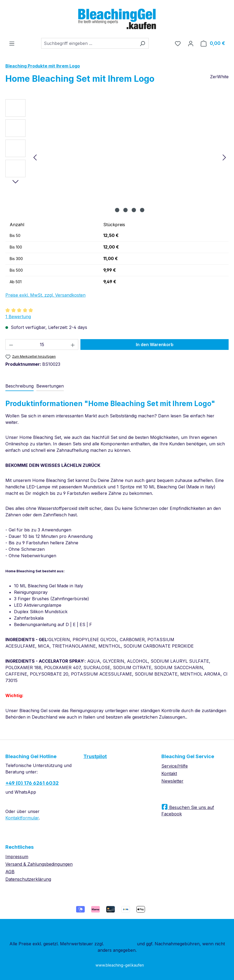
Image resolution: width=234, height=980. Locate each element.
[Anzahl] (42, 345)
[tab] (19, 386)
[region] (117, 157)
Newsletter (172, 781)
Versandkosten (120, 944)
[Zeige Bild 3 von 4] (134, 210)
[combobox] (89, 43)
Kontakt (169, 773)
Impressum (17, 857)
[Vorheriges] (35, 157)
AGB (10, 872)
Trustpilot (95, 756)
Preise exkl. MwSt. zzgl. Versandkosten (45, 295)
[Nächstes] (224, 157)
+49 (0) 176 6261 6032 (32, 783)
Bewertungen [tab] (50, 386)
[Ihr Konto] (191, 43)
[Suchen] (142, 43)
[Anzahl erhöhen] (73, 345)
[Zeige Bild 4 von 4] (142, 210)
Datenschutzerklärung (28, 879)
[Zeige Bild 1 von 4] (117, 210)
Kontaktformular (22, 818)
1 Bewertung (18, 317)
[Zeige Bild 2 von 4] (126, 210)
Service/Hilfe (175, 766)
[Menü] (12, 43)
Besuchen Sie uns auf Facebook (188, 811)
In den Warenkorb (155, 345)
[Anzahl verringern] (11, 345)
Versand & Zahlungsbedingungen (39, 864)
